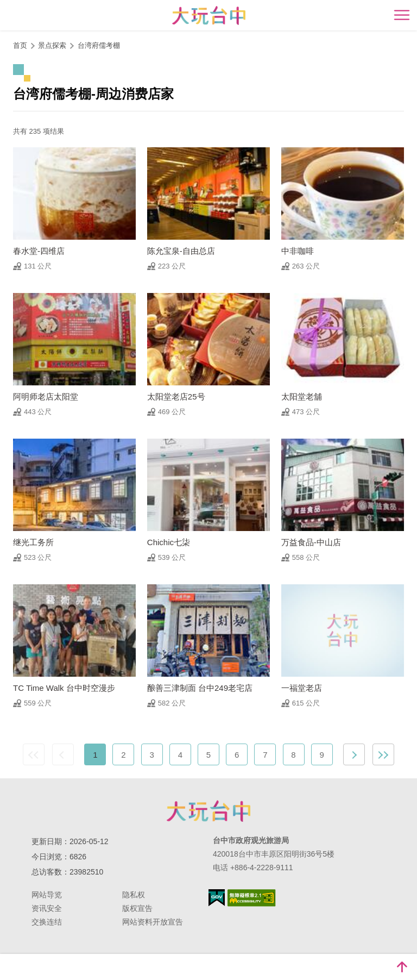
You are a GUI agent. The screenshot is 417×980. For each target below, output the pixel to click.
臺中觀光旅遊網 (209, 15)
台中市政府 (208, 811)
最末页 (383, 754)
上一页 (63, 754)
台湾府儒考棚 (99, 45)
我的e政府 (217, 898)
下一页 (354, 754)
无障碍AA (252, 898)
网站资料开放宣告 (153, 922)
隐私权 (134, 895)
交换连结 (47, 922)
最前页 (34, 754)
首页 (20, 45)
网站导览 (47, 895)
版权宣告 (137, 908)
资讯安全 (47, 908)
